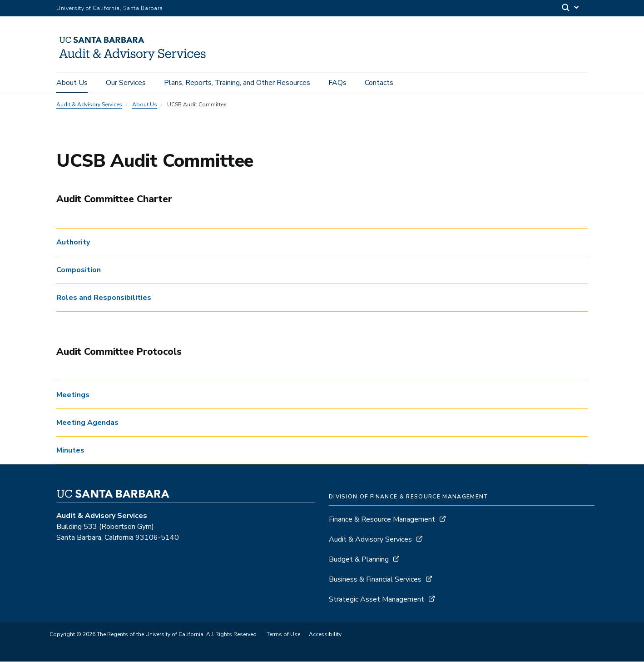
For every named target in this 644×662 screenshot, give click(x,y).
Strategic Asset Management (376, 600)
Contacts (379, 83)
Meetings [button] (73, 395)
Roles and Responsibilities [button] (104, 299)
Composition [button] (79, 271)
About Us (72, 83)
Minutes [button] (70, 451)
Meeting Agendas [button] (87, 423)
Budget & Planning (359, 560)
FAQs (337, 83)
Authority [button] (73, 243)
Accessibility (325, 635)
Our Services (126, 83)
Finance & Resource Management (383, 520)
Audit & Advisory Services (89, 105)
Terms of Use (283, 635)
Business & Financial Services (375, 580)
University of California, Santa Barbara (110, 8)
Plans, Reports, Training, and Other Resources (237, 83)
